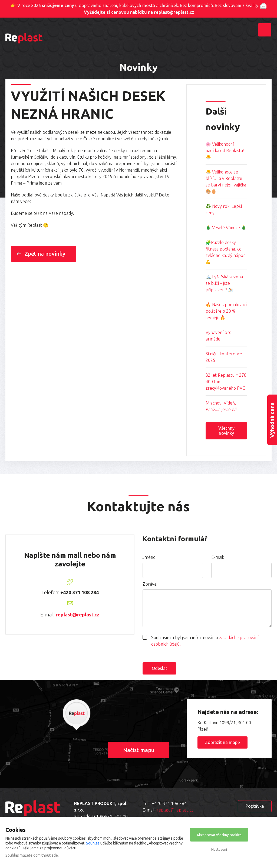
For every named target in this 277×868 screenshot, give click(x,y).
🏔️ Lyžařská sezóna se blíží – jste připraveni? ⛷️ (224, 283)
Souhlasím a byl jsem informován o (205, 641)
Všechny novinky (226, 431)
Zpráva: (150, 584)
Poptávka (255, 806)
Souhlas (93, 843)
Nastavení (219, 849)
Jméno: (150, 557)
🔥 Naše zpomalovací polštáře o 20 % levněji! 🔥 (226, 311)
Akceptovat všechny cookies (219, 835)
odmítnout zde (46, 855)
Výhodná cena (272, 420)
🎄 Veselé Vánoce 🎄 (226, 228)
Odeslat (159, 668)
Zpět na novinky (45, 254)
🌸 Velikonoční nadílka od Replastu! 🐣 (225, 151)
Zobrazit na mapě (222, 742)
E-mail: (218, 557)
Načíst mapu (139, 750)
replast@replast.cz (78, 615)
